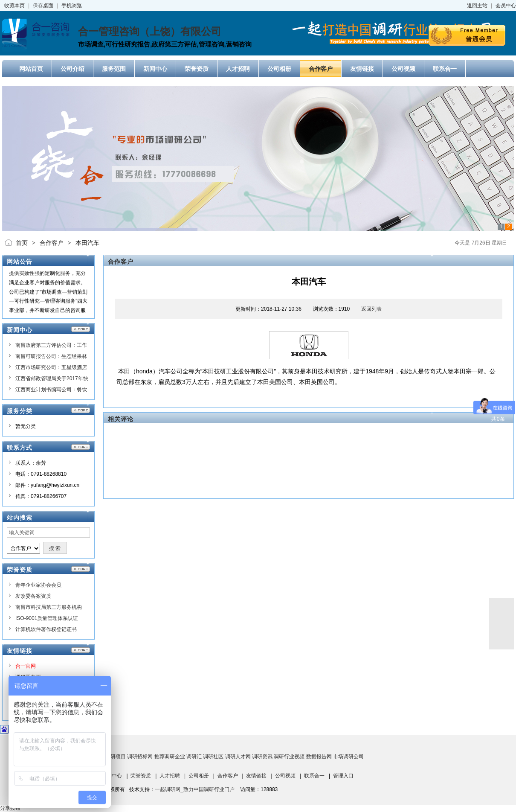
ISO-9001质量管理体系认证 (47, 618)
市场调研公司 (348, 757)
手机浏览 (72, 6)
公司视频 (285, 776)
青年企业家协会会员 (38, 585)
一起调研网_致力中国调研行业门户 (195, 789)
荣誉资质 (141, 776)
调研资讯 (262, 757)
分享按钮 (10, 808)
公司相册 (199, 776)
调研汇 (194, 757)
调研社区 (213, 757)
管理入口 (343, 776)
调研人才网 (238, 757)
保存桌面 (43, 6)
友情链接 (256, 776)
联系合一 (314, 776)
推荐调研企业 (170, 757)
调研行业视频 (289, 757)
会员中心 (506, 6)
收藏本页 (14, 6)
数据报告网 (319, 757)
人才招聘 (170, 776)
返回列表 (371, 309)
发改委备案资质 (33, 596)
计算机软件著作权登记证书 (46, 629)
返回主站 (477, 6)
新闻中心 (112, 776)
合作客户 (52, 243)
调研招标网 (140, 757)
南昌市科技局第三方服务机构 (49, 607)
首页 (22, 243)
